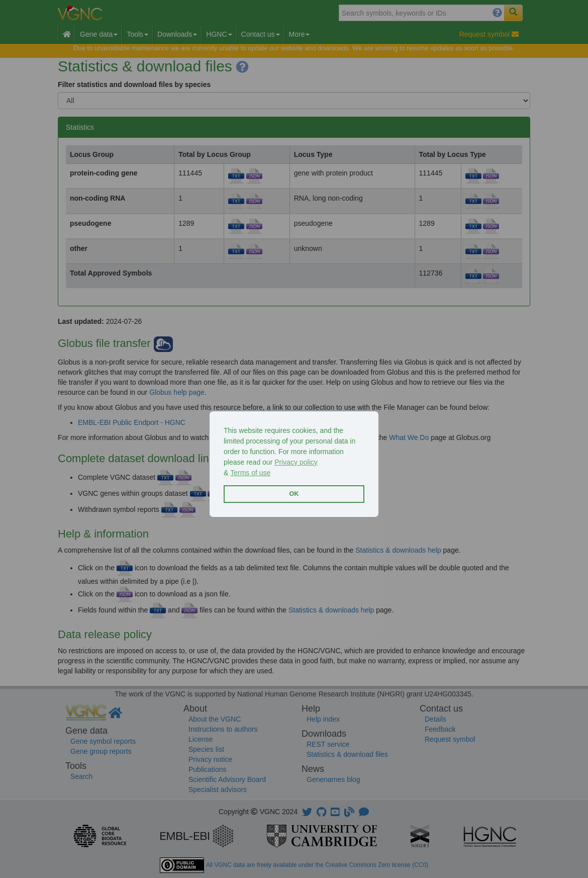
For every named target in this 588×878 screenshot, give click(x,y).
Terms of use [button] (250, 473)
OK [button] (294, 494)
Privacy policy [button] (296, 462)
